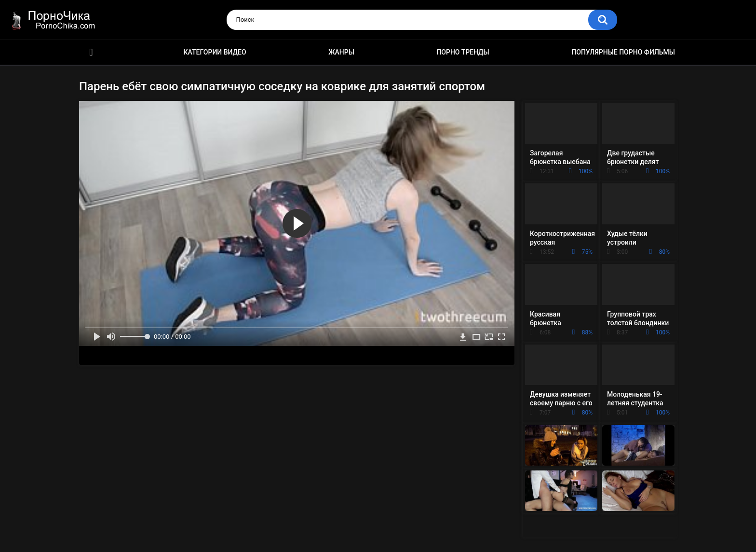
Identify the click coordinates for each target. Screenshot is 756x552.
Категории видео (215, 52)
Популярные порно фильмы (623, 52)
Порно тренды (463, 52)
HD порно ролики (91, 52)
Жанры (341, 52)
